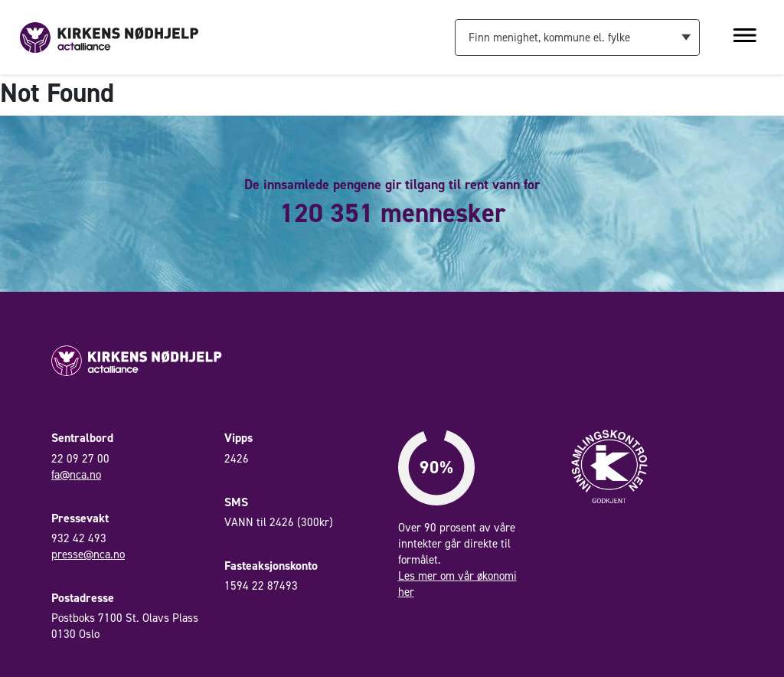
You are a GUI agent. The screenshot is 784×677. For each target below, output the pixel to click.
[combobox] (577, 38)
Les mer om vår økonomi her (457, 584)
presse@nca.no (88, 554)
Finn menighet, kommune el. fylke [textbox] (549, 38)
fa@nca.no (76, 475)
